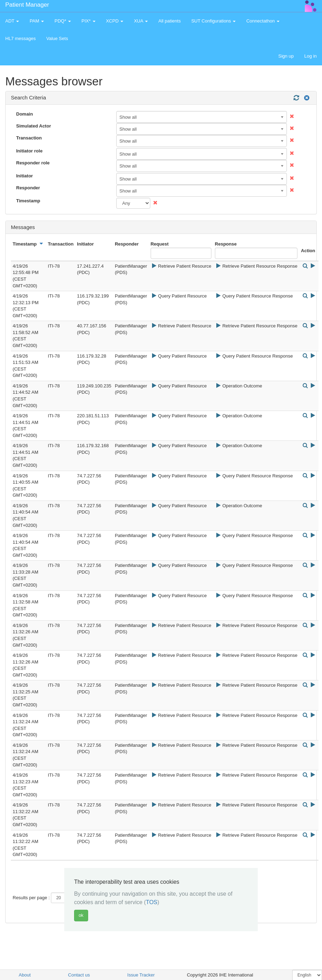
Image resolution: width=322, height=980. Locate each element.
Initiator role (29, 151)
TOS (152, 902)
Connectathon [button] (263, 21)
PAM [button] (37, 21)
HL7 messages (21, 38)
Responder (28, 188)
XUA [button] (141, 21)
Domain (25, 114)
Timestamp (28, 201)
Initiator (25, 176)
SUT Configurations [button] (214, 21)
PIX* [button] (88, 21)
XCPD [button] (115, 21)
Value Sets (57, 38)
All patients (170, 21)
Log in (311, 56)
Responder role (33, 163)
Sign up (286, 56)
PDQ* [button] (63, 21)
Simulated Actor (34, 126)
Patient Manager (27, 5)
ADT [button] (12, 21)
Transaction (29, 138)
